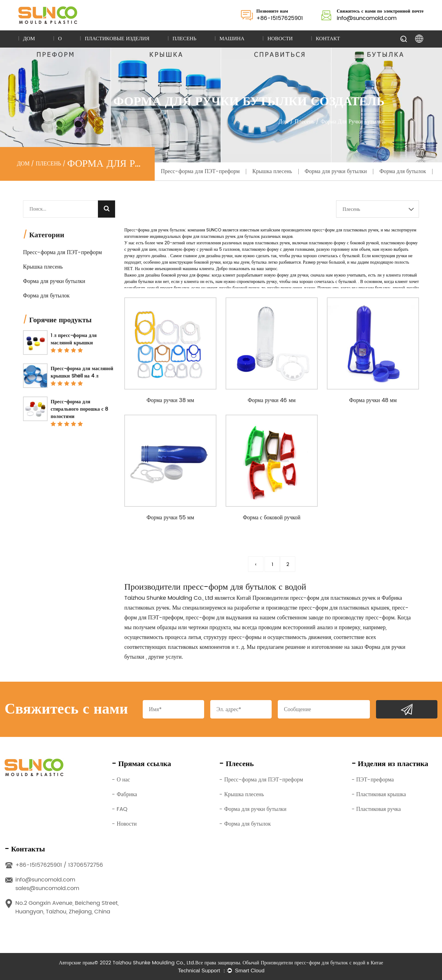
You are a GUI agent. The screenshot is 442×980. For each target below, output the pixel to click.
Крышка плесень (272, 171)
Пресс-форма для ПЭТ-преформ (200, 171)
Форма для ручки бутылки (336, 171)
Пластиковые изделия (117, 39)
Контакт (328, 39)
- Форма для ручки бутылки (253, 809)
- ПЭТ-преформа (373, 780)
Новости (280, 39)
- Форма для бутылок (245, 824)
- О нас (121, 780)
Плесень (184, 39)
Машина (232, 39)
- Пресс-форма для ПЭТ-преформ (261, 780)
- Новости (124, 824)
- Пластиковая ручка (376, 809)
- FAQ (120, 809)
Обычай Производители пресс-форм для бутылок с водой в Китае (313, 963)
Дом (29, 39)
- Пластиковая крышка (379, 794)
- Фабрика (124, 794)
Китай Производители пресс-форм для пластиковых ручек (306, 598)
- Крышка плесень (242, 794)
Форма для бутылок (403, 171)
